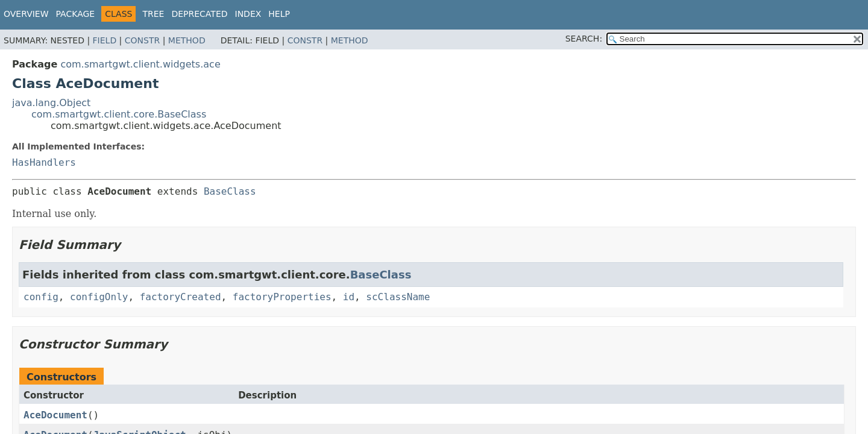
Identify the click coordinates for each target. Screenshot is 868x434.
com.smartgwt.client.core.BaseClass (119, 114)
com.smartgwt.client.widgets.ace (140, 64)
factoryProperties (282, 297)
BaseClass (230, 191)
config (41, 297)
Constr (142, 40)
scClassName (398, 297)
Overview (26, 14)
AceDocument (55, 415)
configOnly (99, 297)
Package (76, 14)
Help (279, 14)
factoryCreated (181, 297)
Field (105, 40)
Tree (153, 14)
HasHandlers (44, 162)
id (349, 297)
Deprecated (199, 14)
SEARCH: (584, 39)
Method (187, 40)
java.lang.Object (51, 103)
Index (248, 14)
